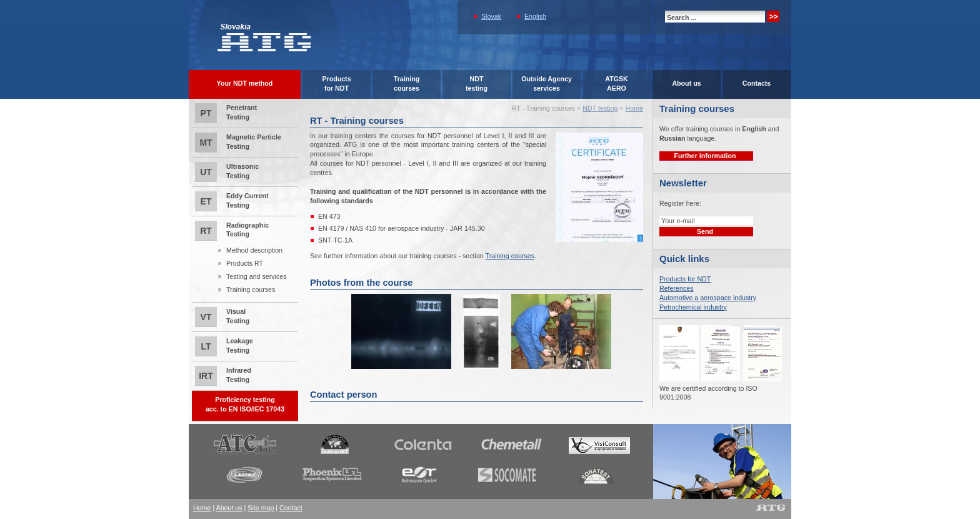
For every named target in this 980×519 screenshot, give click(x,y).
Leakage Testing (224, 346)
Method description (254, 250)
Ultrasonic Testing (227, 172)
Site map (261, 508)
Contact (291, 508)
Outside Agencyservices (547, 83)
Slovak (491, 16)
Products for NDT (685, 279)
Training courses (251, 290)
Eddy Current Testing (232, 201)
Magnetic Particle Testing (238, 143)
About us (686, 83)
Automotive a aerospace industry (708, 298)
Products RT (245, 263)
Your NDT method (245, 83)
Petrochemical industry (693, 307)
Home (634, 108)
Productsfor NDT (336, 83)
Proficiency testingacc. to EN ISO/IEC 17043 (245, 404)
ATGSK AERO (617, 83)
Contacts (757, 83)
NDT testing (600, 108)
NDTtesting (477, 83)
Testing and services (257, 276)
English (535, 16)
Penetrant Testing (226, 113)
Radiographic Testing (245, 259)
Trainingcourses (407, 83)
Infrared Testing (223, 376)
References (677, 288)
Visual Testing (222, 317)
